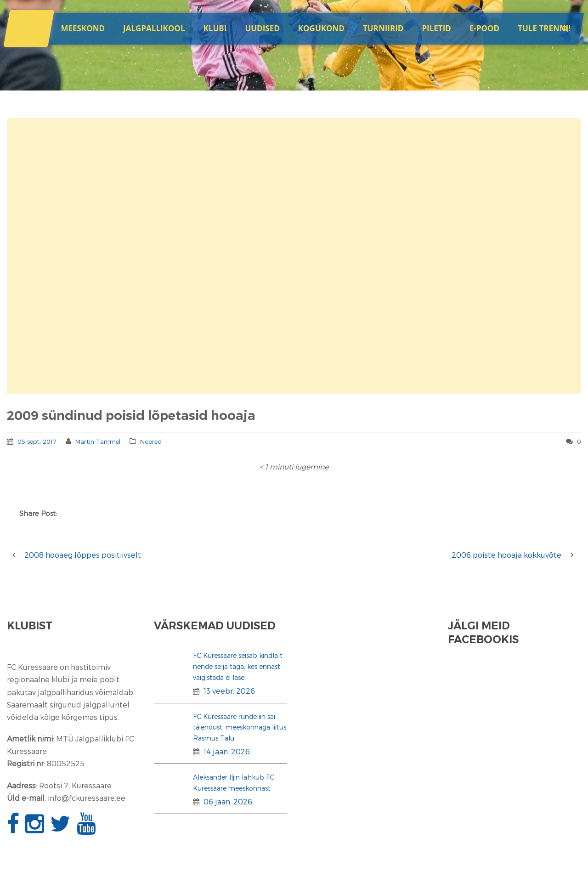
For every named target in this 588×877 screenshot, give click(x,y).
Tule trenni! (544, 28)
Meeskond (83, 28)
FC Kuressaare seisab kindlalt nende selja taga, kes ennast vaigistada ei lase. (238, 666)
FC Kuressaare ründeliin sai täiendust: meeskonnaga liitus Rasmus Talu (240, 727)
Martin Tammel (98, 441)
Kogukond (321, 28)
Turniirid (383, 28)
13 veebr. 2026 (229, 691)
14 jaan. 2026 (227, 751)
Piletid (436, 28)
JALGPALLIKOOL (154, 28)
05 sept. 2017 (37, 441)
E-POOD (484, 28)
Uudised (262, 28)
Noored (151, 441)
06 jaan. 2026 (228, 801)
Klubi (215, 28)
